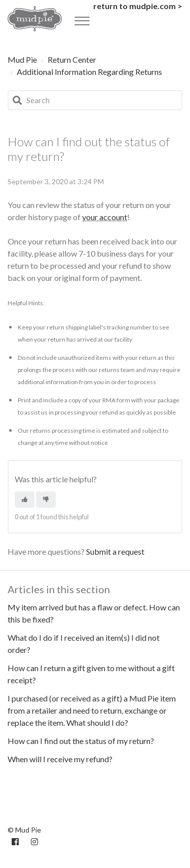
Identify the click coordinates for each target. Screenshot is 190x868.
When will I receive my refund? (60, 759)
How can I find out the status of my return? (81, 741)
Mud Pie (22, 59)
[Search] (95, 100)
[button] (82, 18)
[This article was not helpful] (46, 500)
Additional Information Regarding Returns (89, 72)
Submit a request (115, 551)
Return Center (72, 59)
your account (105, 217)
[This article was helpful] (25, 500)
